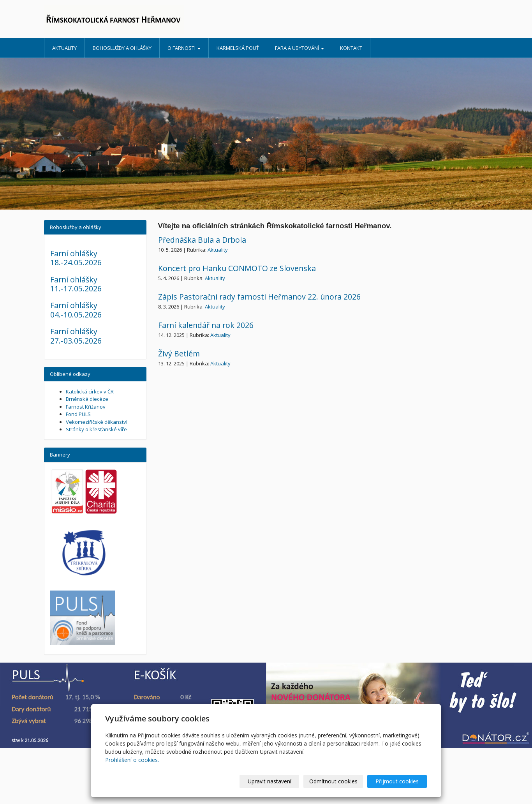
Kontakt (351, 48)
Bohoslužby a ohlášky (122, 48)
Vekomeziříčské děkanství (97, 422)
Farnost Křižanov (86, 407)
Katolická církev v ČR (90, 391)
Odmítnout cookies (333, 781)
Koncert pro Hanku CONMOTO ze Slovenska (237, 268)
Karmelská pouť (238, 48)
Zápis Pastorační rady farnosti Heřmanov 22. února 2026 (259, 297)
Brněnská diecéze (87, 399)
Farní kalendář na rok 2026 (206, 325)
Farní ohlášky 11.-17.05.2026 (76, 284)
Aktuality (64, 48)
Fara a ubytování (299, 48)
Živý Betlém (179, 354)
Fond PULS (78, 414)
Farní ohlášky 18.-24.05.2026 (76, 258)
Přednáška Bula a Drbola (202, 240)
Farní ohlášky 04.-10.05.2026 (76, 310)
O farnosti (184, 48)
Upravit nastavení (270, 781)
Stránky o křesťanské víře (96, 429)
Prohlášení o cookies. (132, 760)
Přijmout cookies (397, 781)
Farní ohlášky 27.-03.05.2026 (76, 336)
